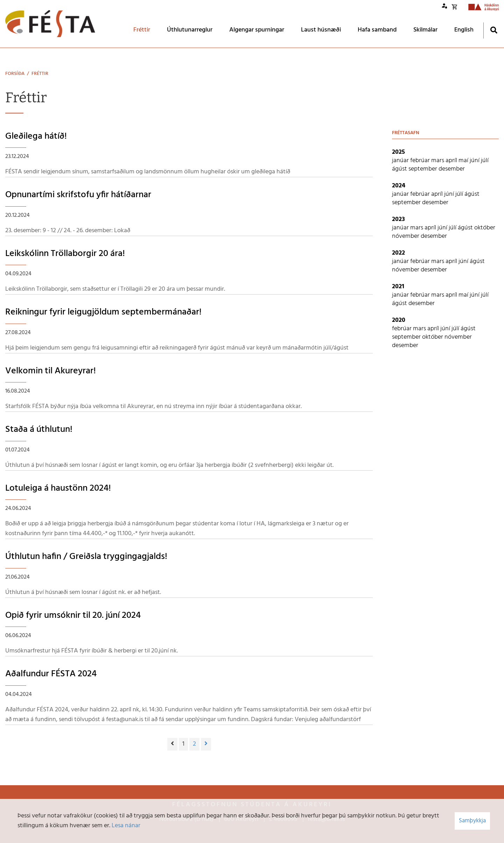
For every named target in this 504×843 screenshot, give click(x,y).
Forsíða (15, 74)
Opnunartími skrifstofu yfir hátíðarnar (78, 195)
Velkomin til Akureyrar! (51, 371)
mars (438, 161)
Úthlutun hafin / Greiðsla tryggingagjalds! (86, 557)
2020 (399, 320)
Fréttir (40, 74)
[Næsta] (206, 744)
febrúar (421, 161)
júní (475, 161)
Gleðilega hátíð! (36, 136)
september (423, 169)
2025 (398, 152)
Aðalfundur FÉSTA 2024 (51, 674)
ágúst (400, 169)
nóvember (406, 236)
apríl (452, 161)
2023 (398, 219)
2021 (398, 287)
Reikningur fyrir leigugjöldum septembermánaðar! (103, 312)
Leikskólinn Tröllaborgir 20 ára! (65, 254)
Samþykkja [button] (472, 821)
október (485, 228)
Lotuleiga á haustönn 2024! (58, 488)
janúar (401, 161)
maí (464, 161)
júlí (485, 161)
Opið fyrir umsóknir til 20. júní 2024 (73, 616)
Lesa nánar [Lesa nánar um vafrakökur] (126, 826)
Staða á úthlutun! (39, 430)
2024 (399, 186)
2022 (398, 253)
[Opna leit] (494, 30)
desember (452, 169)
